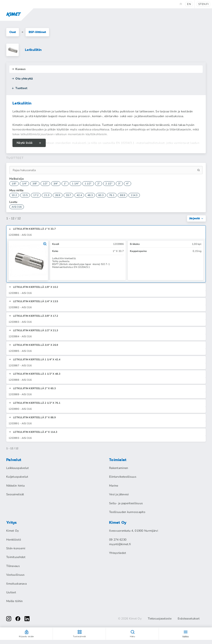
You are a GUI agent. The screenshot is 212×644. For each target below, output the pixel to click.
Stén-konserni (16, 548)
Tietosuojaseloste (160, 619)
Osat (13, 32)
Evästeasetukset (189, 619)
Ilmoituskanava (16, 584)
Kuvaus (18, 69)
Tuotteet (19, 88)
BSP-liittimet (37, 32)
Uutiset (11, 592)
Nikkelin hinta (15, 486)
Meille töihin (15, 601)
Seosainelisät (15, 494)
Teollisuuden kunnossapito (127, 512)
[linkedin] (27, 619)
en (189, 4)
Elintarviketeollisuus (123, 477)
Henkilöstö (14, 540)
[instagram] (9, 619)
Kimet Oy (12, 531)
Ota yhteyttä (22, 79)
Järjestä (196, 218)
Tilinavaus (13, 566)
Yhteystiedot (118, 553)
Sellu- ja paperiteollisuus (126, 503)
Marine (114, 486)
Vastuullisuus (15, 575)
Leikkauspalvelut (17, 468)
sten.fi (203, 4)
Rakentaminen (119, 468)
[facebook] (18, 619)
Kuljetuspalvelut (17, 477)
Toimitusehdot (16, 557)
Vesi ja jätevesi (119, 494)
